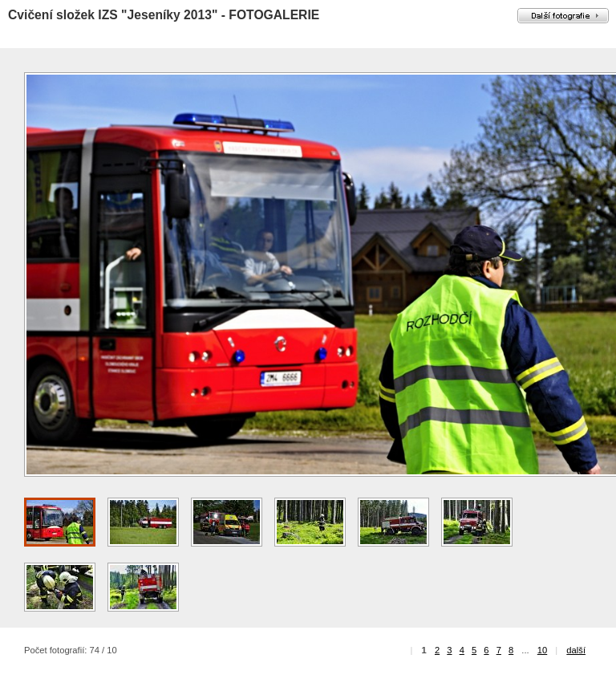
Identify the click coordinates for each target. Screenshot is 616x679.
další (576, 650)
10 (542, 650)
